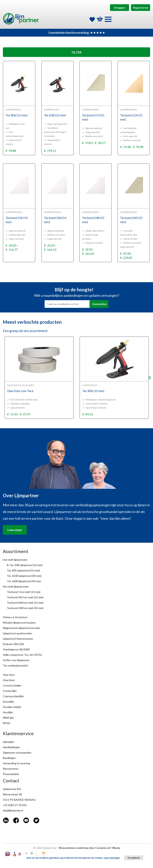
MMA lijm (8, 718)
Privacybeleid (11, 774)
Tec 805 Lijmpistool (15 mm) (23, 570)
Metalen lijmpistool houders (19, 623)
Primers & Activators (15, 617)
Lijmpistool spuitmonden (17, 633)
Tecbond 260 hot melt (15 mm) (25, 603)
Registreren (141, 8)
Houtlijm (8, 712)
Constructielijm (12, 685)
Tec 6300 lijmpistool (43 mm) (24, 581)
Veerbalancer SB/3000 (16, 649)
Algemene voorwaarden (17, 753)
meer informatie (112, 858)
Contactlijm (10, 691)
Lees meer (15, 530)
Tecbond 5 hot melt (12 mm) (24, 592)
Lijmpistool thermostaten (18, 639)
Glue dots (9, 675)
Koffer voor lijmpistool (16, 660)
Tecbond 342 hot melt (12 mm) (25, 597)
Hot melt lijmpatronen (16, 586)
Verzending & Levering (16, 763)
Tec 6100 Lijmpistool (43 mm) (24, 576)
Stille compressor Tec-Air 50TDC (23, 655)
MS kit (7, 723)
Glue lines (9, 680)
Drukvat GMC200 (13, 644)
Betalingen (9, 758)
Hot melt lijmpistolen (15, 560)
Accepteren (134, 858)
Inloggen (120, 8)
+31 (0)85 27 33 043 (15, 805)
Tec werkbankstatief (15, 665)
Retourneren (11, 769)
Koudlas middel (12, 707)
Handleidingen (11, 747)
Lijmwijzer (9, 742)
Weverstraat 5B (12, 794)
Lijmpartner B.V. (12, 789)
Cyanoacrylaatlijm (13, 696)
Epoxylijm (8, 702)
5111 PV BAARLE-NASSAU (19, 800)
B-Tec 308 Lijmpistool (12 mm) (25, 565)
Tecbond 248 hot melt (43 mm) (25, 608)
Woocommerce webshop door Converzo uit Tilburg (89, 848)
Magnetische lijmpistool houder (22, 628)
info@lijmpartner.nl (13, 810)
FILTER (77, 52)
